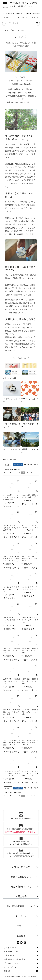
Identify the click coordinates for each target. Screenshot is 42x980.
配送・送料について (21, 877)
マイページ (23, 17)
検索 (37, 23)
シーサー (28, 14)
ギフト (5, 14)
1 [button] (10, 473)
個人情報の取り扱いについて (21, 906)
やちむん (11, 14)
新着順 (36, 465)
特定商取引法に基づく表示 (15, 959)
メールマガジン (10, 967)
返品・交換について (21, 887)
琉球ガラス (20, 14)
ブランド (13, 30)
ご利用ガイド (9, 955)
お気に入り (9, 17)
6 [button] (27, 473)
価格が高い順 (28, 465)
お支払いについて (21, 867)
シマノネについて (21, 358)
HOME (6, 30)
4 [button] (19, 473)
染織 (34, 14)
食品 (38, 14)
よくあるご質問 (10, 948)
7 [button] (32, 473)
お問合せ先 (21, 896)
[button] (6, 473)
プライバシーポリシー (13, 963)
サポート (21, 926)
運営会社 (21, 936)
